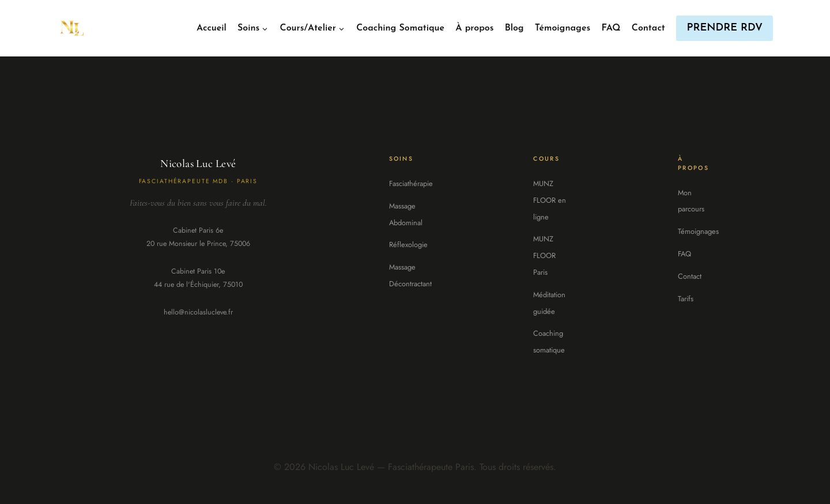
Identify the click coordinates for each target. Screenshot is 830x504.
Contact (648, 28)
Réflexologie (408, 245)
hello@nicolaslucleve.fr (198, 312)
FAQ (611, 28)
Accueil (212, 28)
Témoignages (563, 28)
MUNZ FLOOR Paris (544, 255)
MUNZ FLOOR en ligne (550, 200)
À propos (474, 28)
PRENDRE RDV (725, 28)
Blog (514, 28)
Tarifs (686, 299)
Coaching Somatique (400, 28)
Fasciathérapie (411, 183)
